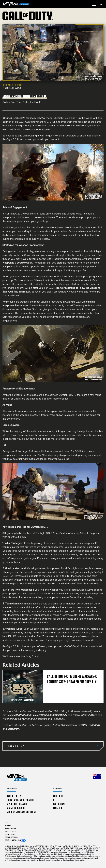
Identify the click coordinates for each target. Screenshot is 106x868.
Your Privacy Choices (14, 840)
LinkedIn (58, 808)
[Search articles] (101, 4)
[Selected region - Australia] (97, 776)
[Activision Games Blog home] (17, 778)
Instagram (59, 804)
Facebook (58, 796)
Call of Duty (14, 796)
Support (9, 826)
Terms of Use (11, 829)
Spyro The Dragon (17, 804)
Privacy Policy (11, 832)
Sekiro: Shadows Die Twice (21, 812)
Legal (7, 823)
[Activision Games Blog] (16, 4)
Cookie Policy (11, 835)
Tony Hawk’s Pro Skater (20, 800)
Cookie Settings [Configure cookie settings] (11, 837)
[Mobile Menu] (94, 4)
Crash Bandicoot (16, 808)
